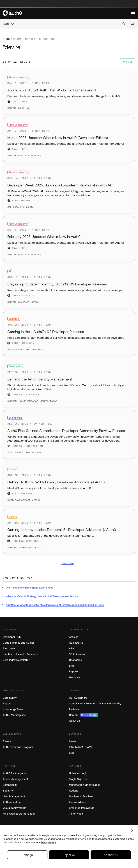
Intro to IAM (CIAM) (81, 747)
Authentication (12, 802)
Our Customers (78, 698)
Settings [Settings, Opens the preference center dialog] (27, 856)
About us (74, 721)
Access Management (15, 779)
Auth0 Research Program (18, 747)
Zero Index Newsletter (16, 660)
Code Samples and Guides (19, 643)
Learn (72, 741)
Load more (69, 563)
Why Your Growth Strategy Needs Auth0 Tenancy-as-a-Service (42, 596)
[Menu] (133, 13)
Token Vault (76, 814)
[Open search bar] (124, 24)
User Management (14, 796)
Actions (74, 791)
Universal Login (78, 773)
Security (8, 791)
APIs (72, 649)
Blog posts (9, 649)
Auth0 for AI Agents (15, 773)
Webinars (75, 677)
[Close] (132, 832)
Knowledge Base (13, 709)
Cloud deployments (15, 808)
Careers (83, 715)
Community (10, 698)
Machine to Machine (81, 796)
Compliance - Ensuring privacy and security (95, 704)
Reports (74, 672)
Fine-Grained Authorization (19, 814)
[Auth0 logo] (67, 13)
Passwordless (77, 802)
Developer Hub (12, 637)
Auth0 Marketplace (14, 715)
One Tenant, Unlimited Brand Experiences (29, 588)
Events (7, 741)
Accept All (111, 856)
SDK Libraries (77, 654)
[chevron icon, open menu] (12, 24)
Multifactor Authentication (85, 785)
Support (8, 704)
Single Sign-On (78, 779)
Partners (74, 709)
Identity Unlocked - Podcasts (20, 654)
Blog (6, 24)
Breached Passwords (82, 808)
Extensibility (10, 785)
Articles (74, 637)
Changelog (75, 660)
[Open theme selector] (132, 24)
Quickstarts (76, 643)
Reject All (69, 856)
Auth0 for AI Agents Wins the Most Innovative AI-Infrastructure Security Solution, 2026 (55, 605)
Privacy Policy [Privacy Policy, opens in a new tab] (48, 844)
